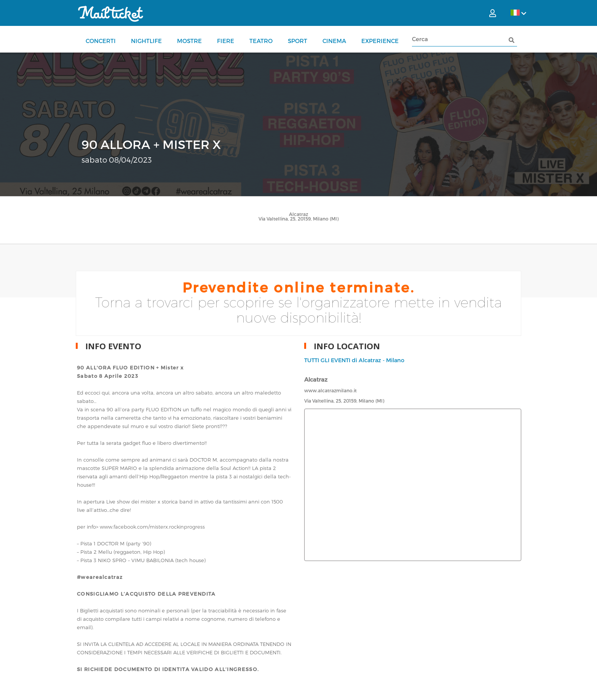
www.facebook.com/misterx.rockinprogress (152, 527)
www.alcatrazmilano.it (330, 390)
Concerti (101, 41)
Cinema (334, 41)
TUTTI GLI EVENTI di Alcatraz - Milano (354, 360)
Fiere (226, 41)
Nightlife (146, 41)
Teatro (261, 41)
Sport (298, 41)
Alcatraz (298, 214)
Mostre (189, 41)
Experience (380, 41)
